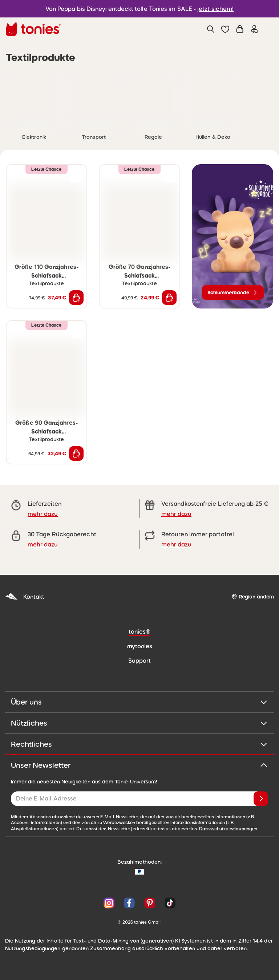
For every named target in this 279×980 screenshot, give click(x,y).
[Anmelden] (261, 799)
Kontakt (25, 597)
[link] (34, 99)
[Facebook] (129, 903)
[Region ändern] (253, 597)
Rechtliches (139, 744)
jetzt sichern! (215, 9)
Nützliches (139, 723)
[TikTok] (169, 903)
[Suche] (211, 29)
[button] (225, 29)
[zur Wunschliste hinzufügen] (76, 175)
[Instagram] (109, 903)
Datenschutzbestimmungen (228, 829)
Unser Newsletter (139, 765)
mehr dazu (43, 514)
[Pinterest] (150, 903)
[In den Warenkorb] (76, 298)
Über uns (139, 702)
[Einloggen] (254, 29)
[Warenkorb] (240, 29)
